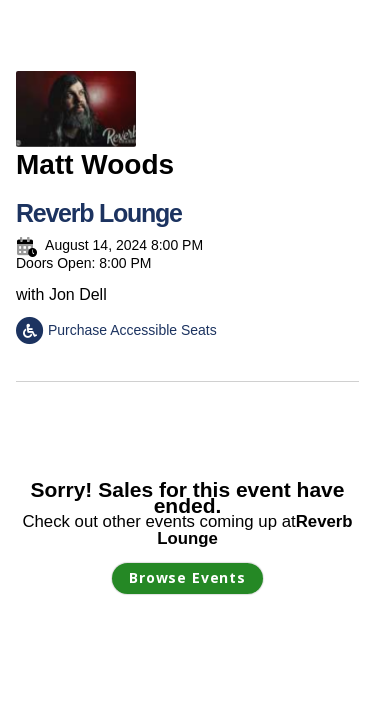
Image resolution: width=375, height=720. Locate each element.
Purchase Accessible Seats (116, 330)
